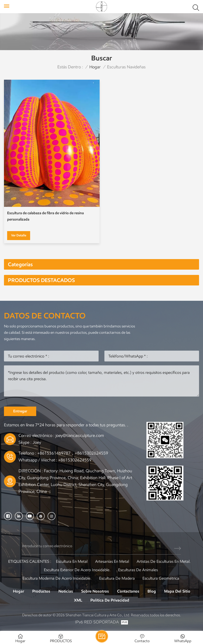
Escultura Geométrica (161, 578)
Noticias (66, 591)
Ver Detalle (19, 235)
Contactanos (128, 591)
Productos (41, 591)
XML (78, 600)
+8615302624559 (75, 460)
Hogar (95, 67)
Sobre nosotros (95, 591)
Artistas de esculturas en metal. (164, 561)
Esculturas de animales (138, 570)
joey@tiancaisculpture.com (80, 435)
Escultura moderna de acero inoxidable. (57, 578)
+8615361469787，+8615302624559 (73, 453)
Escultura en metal (72, 561)
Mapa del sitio (177, 591)
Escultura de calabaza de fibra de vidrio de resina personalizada (45, 216)
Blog (152, 591)
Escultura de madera (117, 578)
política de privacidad (110, 600)
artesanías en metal (112, 561)
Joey (37, 442)
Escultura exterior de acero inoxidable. (77, 570)
